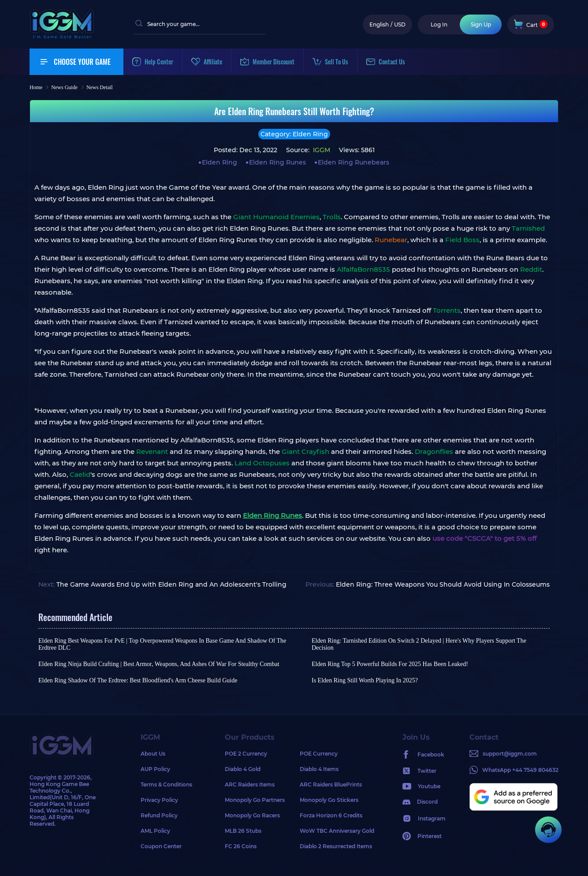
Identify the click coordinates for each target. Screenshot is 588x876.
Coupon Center (161, 846)
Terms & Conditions (166, 784)
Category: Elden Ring (294, 134)
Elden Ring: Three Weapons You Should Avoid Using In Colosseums (443, 584)
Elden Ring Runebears (354, 162)
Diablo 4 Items (319, 769)
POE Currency (319, 754)
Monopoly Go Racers (252, 815)
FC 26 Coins (241, 846)
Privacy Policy (159, 800)
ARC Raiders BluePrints (331, 784)
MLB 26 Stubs (243, 831)
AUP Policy (155, 769)
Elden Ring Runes (277, 162)
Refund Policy (159, 815)
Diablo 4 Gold (243, 769)
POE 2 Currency (246, 754)
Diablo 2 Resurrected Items (336, 846)
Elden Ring (220, 162)
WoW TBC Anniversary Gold (337, 831)
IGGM (321, 150)
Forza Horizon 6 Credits (331, 815)
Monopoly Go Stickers (329, 800)
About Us (153, 754)
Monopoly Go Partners (255, 800)
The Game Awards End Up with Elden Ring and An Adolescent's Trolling (171, 584)
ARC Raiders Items (250, 784)
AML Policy (155, 831)
